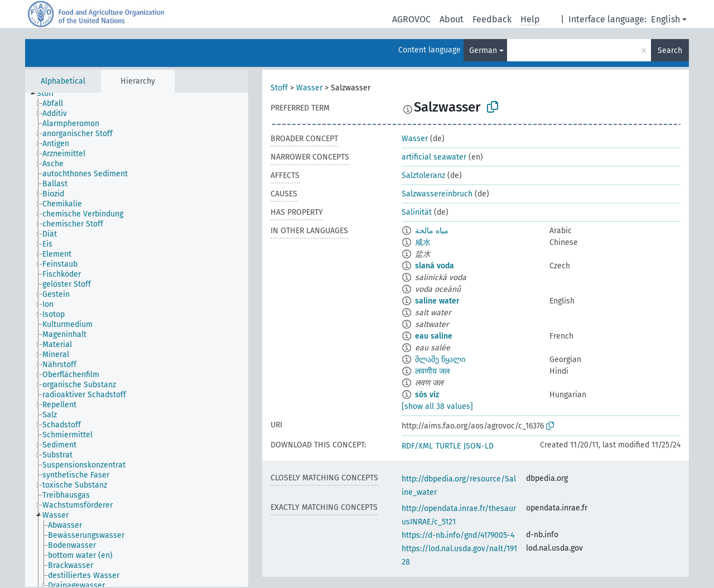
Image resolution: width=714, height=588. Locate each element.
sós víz (427, 395)
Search (670, 50)
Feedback (492, 19)
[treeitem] (50, 94)
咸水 (423, 242)
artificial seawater (434, 157)
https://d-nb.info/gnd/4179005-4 (458, 535)
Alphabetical (63, 81)
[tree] (137, 340)
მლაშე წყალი (440, 360)
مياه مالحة (432, 231)
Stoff (279, 88)
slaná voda (435, 266)
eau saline (434, 336)
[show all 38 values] (437, 406)
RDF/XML (417, 446)
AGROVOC (411, 19)
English (665, 19)
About (452, 19)
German (483, 50)
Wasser (309, 88)
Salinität (417, 212)
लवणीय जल (432, 371)
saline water (437, 301)
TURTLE (448, 446)
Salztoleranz (423, 175)
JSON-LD (479, 446)
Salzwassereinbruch (437, 194)
